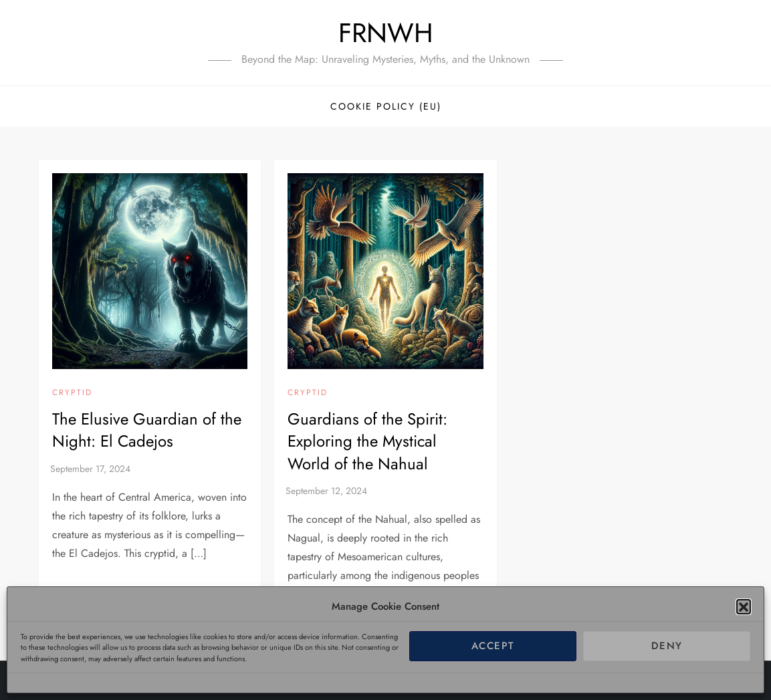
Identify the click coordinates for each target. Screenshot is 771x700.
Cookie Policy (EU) (386, 106)
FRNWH (386, 33)
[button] (744, 606)
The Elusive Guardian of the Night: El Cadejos (147, 430)
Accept (493, 646)
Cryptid (72, 393)
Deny (667, 646)
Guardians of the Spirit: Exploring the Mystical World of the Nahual (367, 441)
